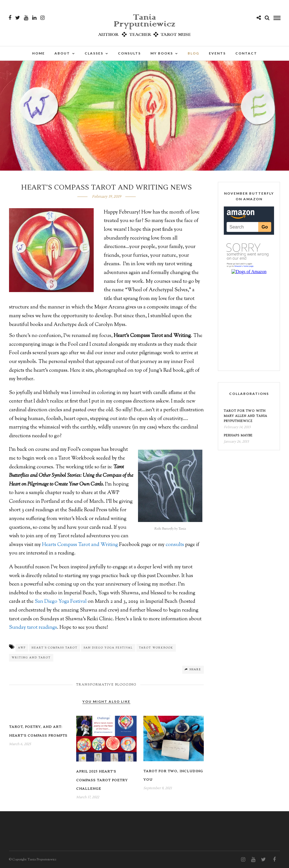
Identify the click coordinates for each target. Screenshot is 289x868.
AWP (22, 648)
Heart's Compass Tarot (55, 648)
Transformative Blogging (106, 685)
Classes (94, 53)
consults (175, 545)
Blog (193, 53)
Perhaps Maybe (238, 435)
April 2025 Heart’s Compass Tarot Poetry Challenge (102, 780)
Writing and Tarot (31, 658)
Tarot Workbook (156, 648)
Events (217, 53)
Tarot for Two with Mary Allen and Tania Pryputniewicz (246, 416)
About (62, 53)
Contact (246, 53)
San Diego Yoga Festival (61, 602)
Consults (129, 53)
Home (39, 53)
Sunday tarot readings (33, 628)
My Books (162, 53)
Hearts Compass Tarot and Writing (80, 545)
